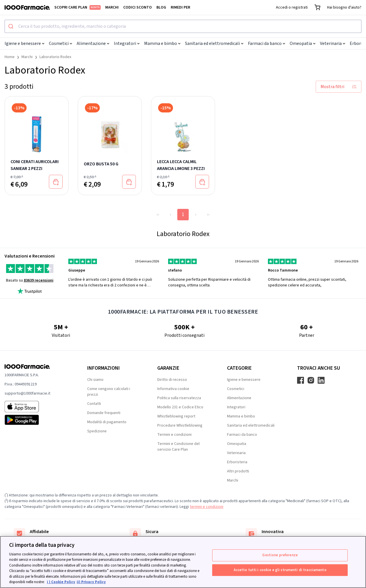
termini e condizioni (207, 507)
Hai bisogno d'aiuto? (344, 7)
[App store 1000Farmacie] (37, 407)
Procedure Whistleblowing (180, 425)
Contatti (94, 404)
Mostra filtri (339, 87)
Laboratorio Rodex (55, 57)
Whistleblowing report (176, 416)
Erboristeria (237, 462)
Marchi (112, 7)
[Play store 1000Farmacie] (37, 420)
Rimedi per (180, 7)
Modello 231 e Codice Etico (180, 407)
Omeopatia (303, 43)
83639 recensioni (39, 280)
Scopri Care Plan (77, 7)
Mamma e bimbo (162, 43)
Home (10, 57)
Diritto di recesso (172, 380)
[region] (183, 562)
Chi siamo (95, 380)
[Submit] (12, 26)
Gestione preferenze (280, 555)
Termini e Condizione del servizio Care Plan (178, 447)
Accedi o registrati (292, 7)
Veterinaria (333, 43)
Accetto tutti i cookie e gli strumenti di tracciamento (280, 570)
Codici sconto (138, 7)
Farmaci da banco (266, 43)
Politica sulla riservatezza (179, 398)
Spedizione (97, 431)
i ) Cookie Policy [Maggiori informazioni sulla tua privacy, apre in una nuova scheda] (61, 582)
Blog (161, 7)
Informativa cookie (173, 389)
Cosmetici (60, 43)
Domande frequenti (104, 413)
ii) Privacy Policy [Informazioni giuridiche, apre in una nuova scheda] (91, 582)
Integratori (127, 43)
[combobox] (183, 26)
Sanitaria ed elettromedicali (214, 43)
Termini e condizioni (174, 435)
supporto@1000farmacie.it (27, 393)
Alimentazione (93, 43)
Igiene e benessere (24, 43)
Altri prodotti (238, 471)
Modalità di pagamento (107, 422)
